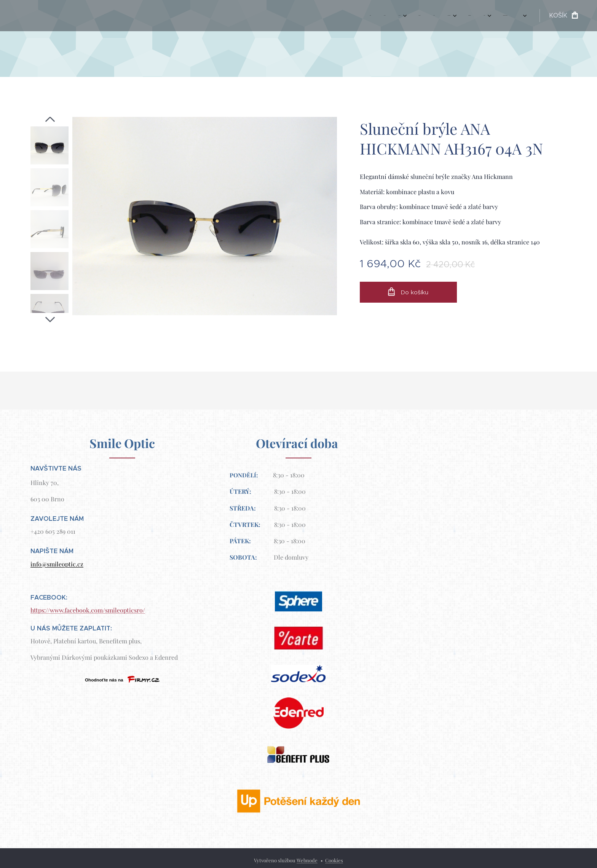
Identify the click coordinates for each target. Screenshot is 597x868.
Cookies (334, 860)
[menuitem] (394, 16)
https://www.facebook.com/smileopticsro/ (88, 610)
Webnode (307, 860)
